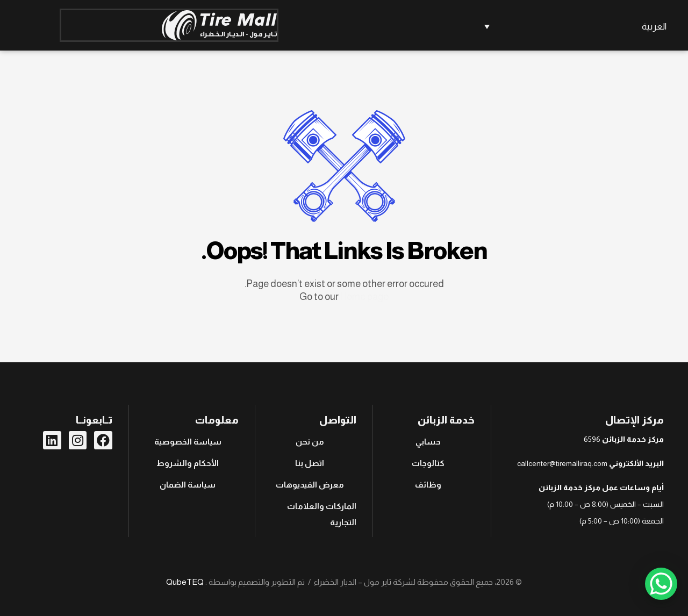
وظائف (428, 485)
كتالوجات (428, 463)
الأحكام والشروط (188, 463)
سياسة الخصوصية (188, 442)
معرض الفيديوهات (310, 485)
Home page (364, 297)
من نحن (310, 442)
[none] (574, 26)
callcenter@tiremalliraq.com (562, 463)
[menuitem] (574, 26)
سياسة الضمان (188, 485)
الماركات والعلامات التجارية (322, 514)
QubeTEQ (185, 582)
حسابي (428, 442)
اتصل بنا (310, 463)
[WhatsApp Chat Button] (661, 584)
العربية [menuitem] (654, 27)
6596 (592, 439)
